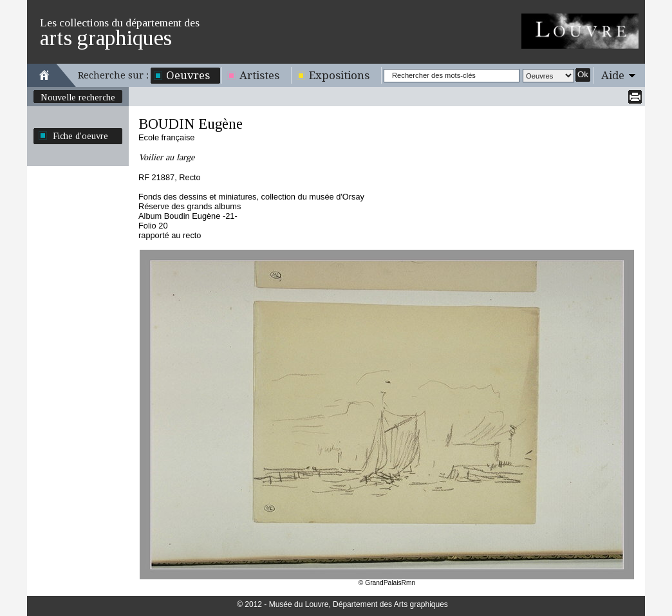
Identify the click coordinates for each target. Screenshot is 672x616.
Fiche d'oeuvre (80, 136)
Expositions (339, 75)
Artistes (259, 75)
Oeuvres (188, 75)
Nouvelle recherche (78, 97)
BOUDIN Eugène (191, 124)
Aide (613, 75)
